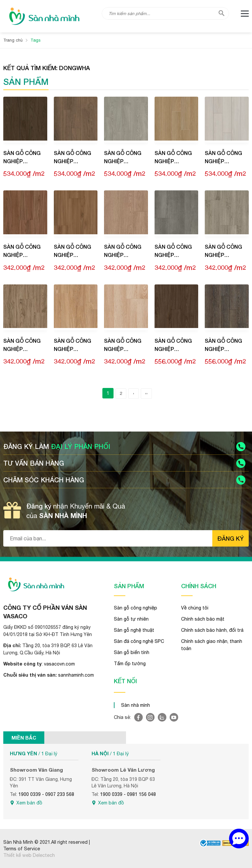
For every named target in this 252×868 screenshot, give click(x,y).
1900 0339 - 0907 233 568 (46, 794)
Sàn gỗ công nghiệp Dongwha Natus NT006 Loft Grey (223, 251)
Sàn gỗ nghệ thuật (134, 630)
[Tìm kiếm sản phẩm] (165, 13)
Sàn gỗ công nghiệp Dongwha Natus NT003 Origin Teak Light (22, 345)
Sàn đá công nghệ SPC (139, 641)
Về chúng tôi (195, 608)
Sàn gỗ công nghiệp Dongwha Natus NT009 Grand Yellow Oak (125, 251)
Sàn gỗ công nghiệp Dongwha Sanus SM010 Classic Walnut (173, 345)
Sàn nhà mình (136, 705)
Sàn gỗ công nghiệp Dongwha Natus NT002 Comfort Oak (73, 345)
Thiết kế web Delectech (29, 855)
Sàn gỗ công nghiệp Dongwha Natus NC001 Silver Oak (223, 158)
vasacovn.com (59, 664)
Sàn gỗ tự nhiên (131, 619)
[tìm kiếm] (221, 13)
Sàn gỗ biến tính (132, 652)
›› (146, 393)
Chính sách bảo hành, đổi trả (212, 630)
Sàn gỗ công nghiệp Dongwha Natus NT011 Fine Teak (22, 251)
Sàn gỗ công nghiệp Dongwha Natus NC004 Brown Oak (73, 158)
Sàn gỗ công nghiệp (136, 608)
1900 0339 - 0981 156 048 (128, 794)
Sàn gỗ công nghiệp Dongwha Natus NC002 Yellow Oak (173, 158)
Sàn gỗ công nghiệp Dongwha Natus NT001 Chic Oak (123, 345)
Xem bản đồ (29, 802)
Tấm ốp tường (130, 663)
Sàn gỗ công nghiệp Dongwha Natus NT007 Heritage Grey (176, 251)
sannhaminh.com (76, 675)
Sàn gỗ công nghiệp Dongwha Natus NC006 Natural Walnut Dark (22, 158)
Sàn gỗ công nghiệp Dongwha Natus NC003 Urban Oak (123, 158)
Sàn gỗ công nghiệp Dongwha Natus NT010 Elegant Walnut (73, 251)
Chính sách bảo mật (203, 619)
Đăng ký (231, 538)
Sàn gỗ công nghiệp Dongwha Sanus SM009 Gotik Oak (223, 345)
